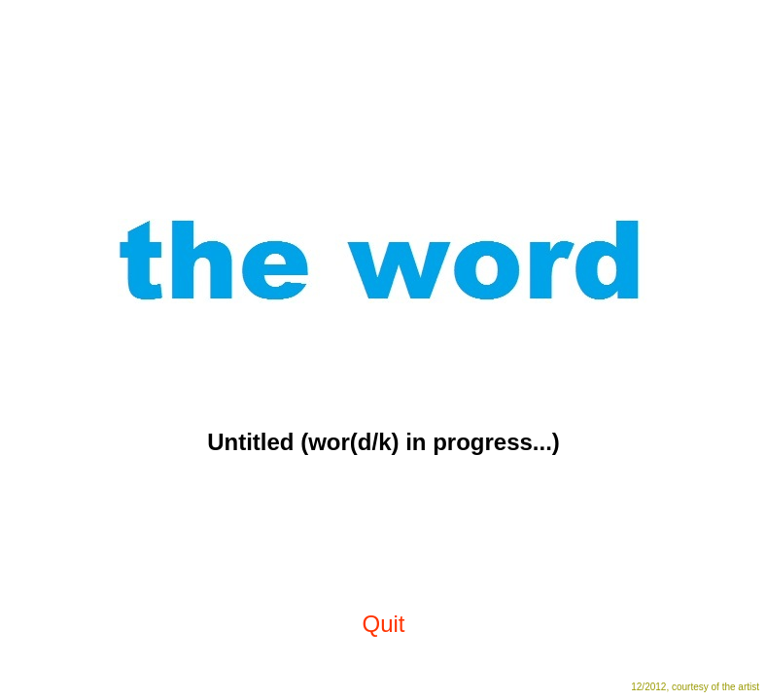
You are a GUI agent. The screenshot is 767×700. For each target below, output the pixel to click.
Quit (383, 624)
